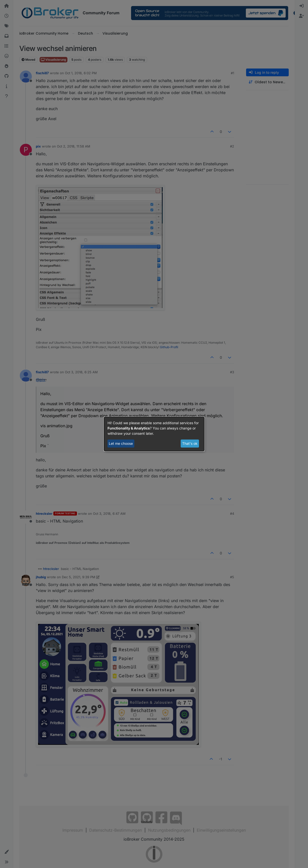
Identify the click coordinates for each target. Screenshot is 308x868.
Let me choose (121, 443)
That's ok (190, 443)
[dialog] (154, 434)
